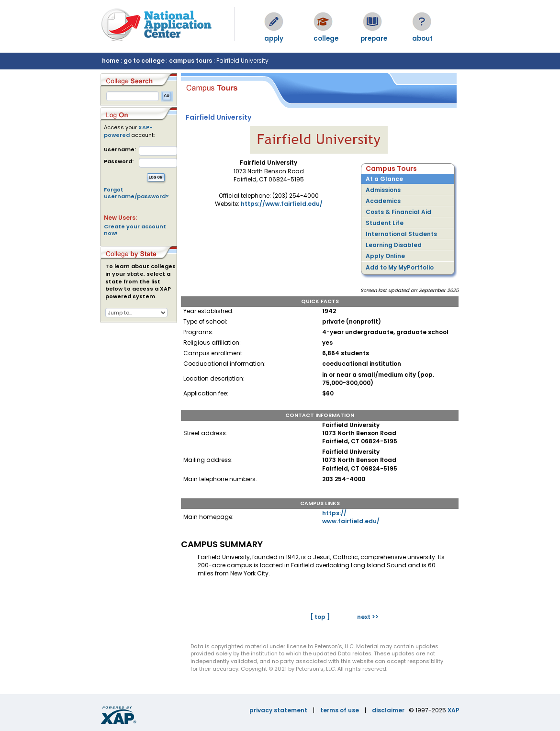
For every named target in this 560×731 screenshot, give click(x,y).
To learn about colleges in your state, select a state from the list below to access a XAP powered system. (140, 281)
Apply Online (385, 256)
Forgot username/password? (136, 193)
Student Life (385, 223)
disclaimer (388, 710)
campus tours (190, 61)
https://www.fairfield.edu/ (282, 204)
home (111, 61)
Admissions (383, 190)
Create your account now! (135, 230)
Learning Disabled (394, 245)
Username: (120, 150)
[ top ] (320, 617)
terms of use (340, 710)
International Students (401, 234)
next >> (368, 617)
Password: (119, 162)
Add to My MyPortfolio (400, 267)
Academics (383, 201)
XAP (454, 710)
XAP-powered (128, 131)
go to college (144, 61)
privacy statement (278, 710)
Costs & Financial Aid (398, 212)
